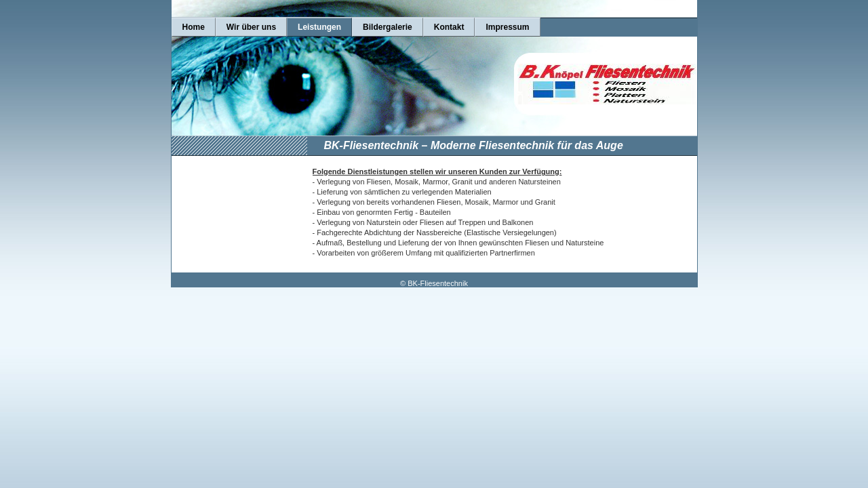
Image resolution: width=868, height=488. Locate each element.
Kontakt (449, 27)
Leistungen (319, 27)
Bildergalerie (388, 27)
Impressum (507, 27)
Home (194, 27)
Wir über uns (251, 27)
